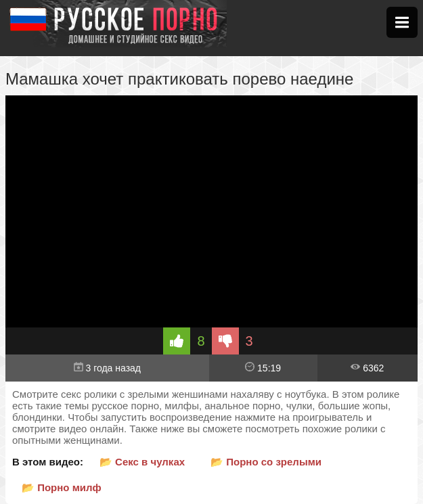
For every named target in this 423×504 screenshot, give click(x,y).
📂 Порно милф (62, 487)
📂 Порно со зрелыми (266, 462)
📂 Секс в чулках (142, 462)
